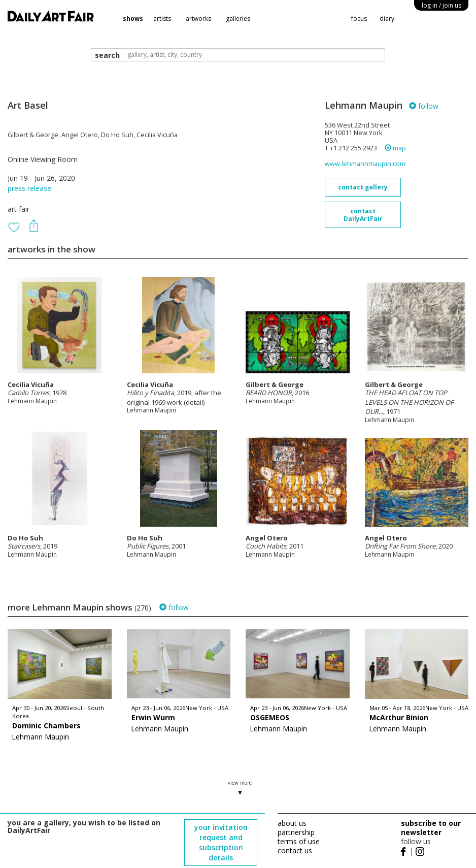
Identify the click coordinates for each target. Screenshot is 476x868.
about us (292, 823)
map (395, 148)
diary (387, 19)
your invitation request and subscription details (221, 842)
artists (162, 19)
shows (133, 19)
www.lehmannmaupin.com (365, 164)
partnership (296, 832)
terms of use (299, 841)
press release (29, 188)
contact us (295, 850)
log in (441, 5)
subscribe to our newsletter (431, 828)
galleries (238, 19)
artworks (198, 19)
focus (359, 19)
